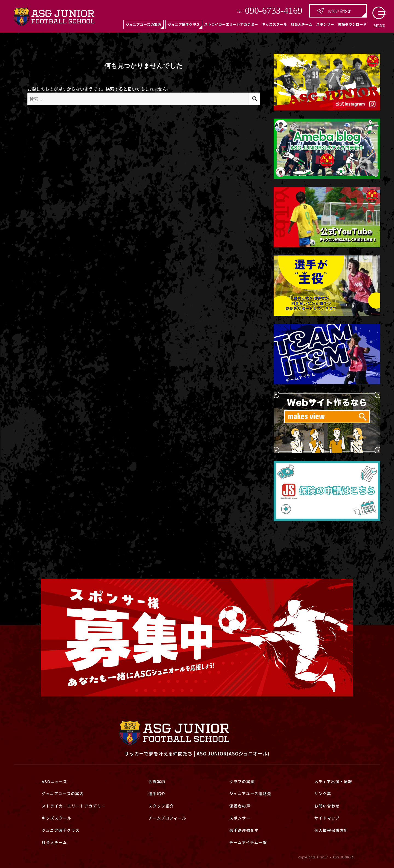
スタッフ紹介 (161, 806)
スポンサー (325, 24)
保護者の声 (240, 806)
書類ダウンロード (352, 24)
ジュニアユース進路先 (250, 794)
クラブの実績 (242, 781)
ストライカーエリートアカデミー (231, 24)
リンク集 (323, 794)
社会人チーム (302, 24)
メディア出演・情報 (333, 781)
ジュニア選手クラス (184, 25)
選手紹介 (157, 794)
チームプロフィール (167, 818)
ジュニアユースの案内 (143, 25)
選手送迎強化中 (244, 830)
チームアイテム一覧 (248, 842)
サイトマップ (327, 818)
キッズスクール (274, 24)
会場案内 (157, 781)
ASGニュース (54, 781)
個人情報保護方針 (331, 830)
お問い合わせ (334, 11)
